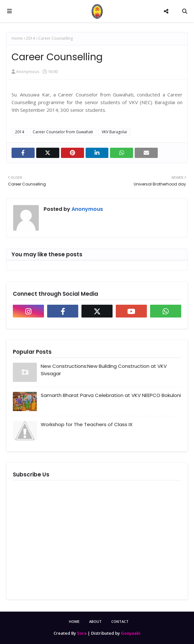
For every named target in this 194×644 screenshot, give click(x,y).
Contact (120, 621)
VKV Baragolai (114, 132)
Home (17, 38)
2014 (30, 38)
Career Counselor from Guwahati (63, 132)
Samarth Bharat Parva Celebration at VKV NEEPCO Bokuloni (111, 395)
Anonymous (28, 71)
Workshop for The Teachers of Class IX (87, 424)
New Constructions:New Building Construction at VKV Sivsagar (104, 370)
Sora (82, 633)
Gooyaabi (131, 633)
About (95, 621)
